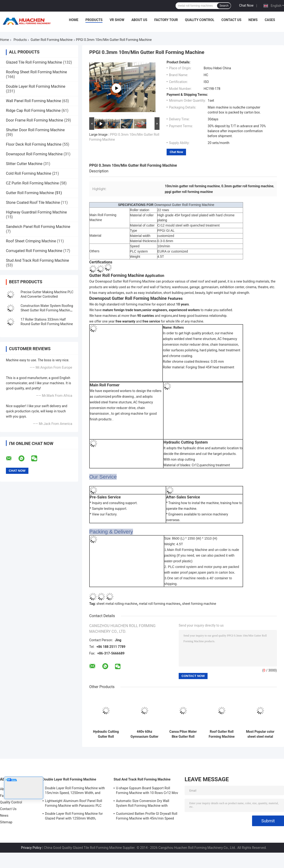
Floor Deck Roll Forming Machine (34, 144)
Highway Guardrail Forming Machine (36, 212)
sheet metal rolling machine (117, 604)
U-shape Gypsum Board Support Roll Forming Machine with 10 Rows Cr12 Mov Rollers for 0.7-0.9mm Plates (147, 791)
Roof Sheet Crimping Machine (31, 241)
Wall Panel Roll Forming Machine (33, 101)
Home (74, 20)
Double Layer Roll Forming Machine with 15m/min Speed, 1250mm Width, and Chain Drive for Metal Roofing (75, 791)
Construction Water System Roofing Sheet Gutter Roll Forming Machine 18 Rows (47, 310)
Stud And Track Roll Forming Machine (37, 260)
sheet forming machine (199, 604)
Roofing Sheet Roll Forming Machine (36, 72)
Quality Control (200, 20)
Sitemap (6, 822)
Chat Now (246, 5)
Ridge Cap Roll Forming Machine (33, 111)
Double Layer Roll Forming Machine (36, 86)
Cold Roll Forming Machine (29, 173)
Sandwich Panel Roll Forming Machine (38, 227)
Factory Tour (166, 20)
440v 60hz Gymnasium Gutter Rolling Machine (145, 734)
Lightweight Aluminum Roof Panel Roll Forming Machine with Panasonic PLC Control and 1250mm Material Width (74, 804)
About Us (139, 20)
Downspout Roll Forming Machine (34, 154)
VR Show (117, 20)
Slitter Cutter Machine (24, 164)
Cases (270, 20)
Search (224, 6)
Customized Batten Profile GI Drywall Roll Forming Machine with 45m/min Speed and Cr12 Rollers (147, 817)
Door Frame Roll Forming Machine (35, 120)
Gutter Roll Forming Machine (51, 40)
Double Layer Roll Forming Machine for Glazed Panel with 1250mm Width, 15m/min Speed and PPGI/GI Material (74, 817)
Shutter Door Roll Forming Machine (35, 130)
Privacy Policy (31, 848)
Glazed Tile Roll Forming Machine (34, 62)
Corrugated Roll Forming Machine (34, 251)
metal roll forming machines (160, 604)
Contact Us (231, 20)
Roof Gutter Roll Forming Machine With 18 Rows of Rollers (222, 734)
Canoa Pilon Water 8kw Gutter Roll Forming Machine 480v (183, 734)
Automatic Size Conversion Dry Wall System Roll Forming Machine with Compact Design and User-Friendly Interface (143, 804)
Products (94, 20)
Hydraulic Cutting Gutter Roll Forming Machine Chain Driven (106, 734)
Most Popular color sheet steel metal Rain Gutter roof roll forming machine (260, 734)
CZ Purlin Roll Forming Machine (32, 183)
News (253, 20)
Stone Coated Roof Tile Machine (33, 203)
